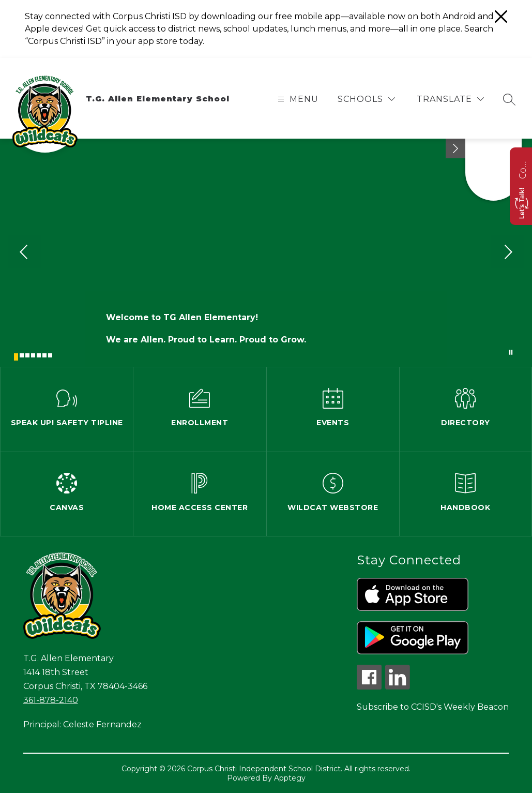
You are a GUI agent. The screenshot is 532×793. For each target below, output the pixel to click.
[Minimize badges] (455, 148)
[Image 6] (44, 355)
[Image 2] (22, 355)
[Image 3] (27, 355)
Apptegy (290, 778)
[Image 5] (39, 355)
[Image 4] (33, 355)
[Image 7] (50, 355)
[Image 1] (16, 357)
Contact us (522, 169)
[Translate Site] (450, 99)
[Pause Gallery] (511, 352)
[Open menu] (297, 99)
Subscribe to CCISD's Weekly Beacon (433, 707)
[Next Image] (507, 253)
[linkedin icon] (398, 687)
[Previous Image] (25, 253)
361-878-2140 (51, 700)
